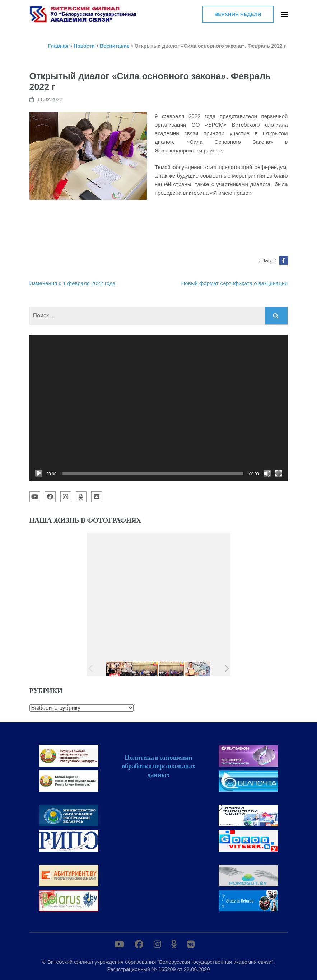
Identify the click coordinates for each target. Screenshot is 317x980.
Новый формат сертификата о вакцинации (235, 283)
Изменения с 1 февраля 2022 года (73, 283)
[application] (159, 408)
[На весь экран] (279, 473)
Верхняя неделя (238, 14)
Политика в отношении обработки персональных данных (158, 766)
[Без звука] (267, 473)
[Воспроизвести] (39, 473)
